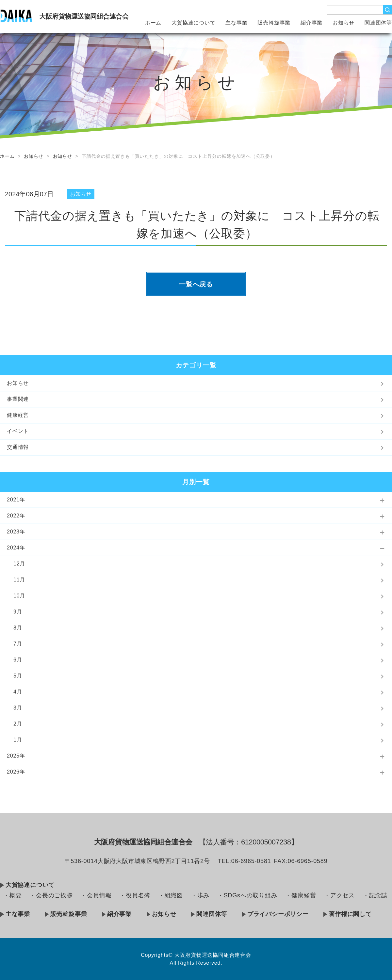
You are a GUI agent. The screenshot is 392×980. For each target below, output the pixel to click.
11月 (19, 580)
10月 (19, 596)
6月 (18, 660)
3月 (18, 708)
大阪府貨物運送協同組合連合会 (84, 16)
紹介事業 (311, 23)
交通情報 (18, 447)
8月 (18, 628)
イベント (18, 431)
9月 (18, 612)
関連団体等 (378, 23)
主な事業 (236, 23)
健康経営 (18, 415)
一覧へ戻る (196, 284)
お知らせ (343, 23)
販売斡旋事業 (274, 23)
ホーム (153, 23)
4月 (18, 692)
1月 (18, 740)
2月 (18, 724)
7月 (18, 644)
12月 (19, 564)
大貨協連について (193, 23)
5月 (18, 676)
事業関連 (18, 399)
